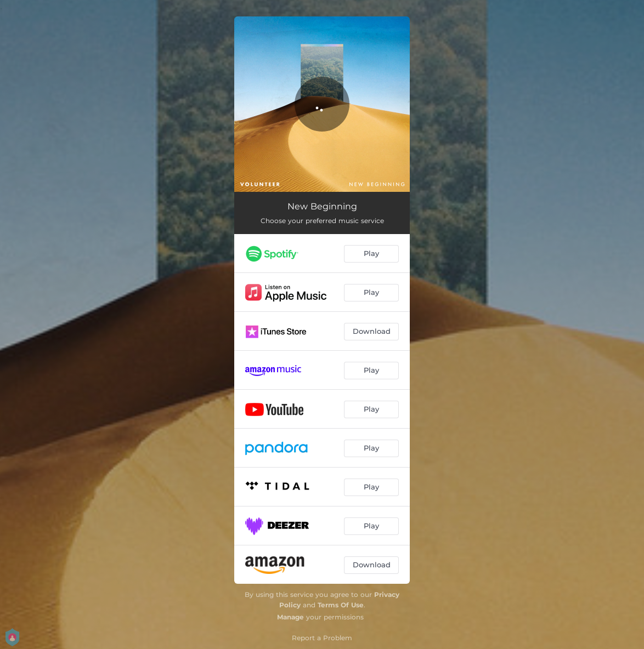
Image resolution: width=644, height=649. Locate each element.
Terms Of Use (341, 605)
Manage (290, 617)
